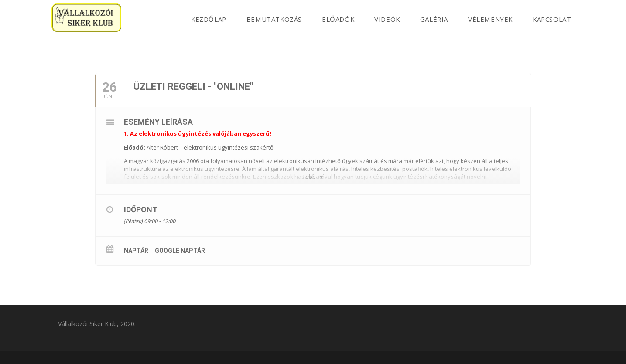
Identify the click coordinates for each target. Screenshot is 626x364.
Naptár (136, 251)
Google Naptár (180, 251)
